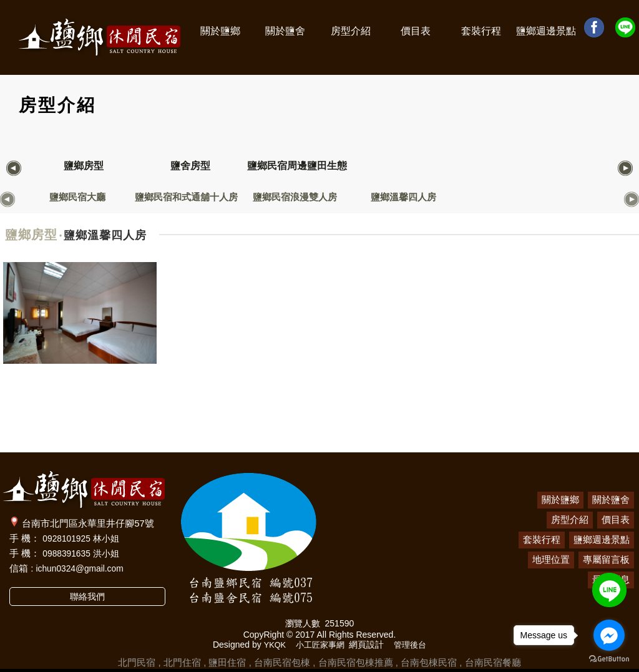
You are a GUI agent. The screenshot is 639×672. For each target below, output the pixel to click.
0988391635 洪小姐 (84, 553)
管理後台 (413, 645)
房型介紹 (351, 31)
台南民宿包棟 (282, 662)
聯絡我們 (87, 597)
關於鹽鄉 (220, 31)
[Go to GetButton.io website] (609, 659)
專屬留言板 (606, 559)
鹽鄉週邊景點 (546, 31)
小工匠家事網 (319, 645)
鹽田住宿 (227, 662)
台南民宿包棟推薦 (356, 662)
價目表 (416, 31)
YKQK (272, 645)
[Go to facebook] (609, 635)
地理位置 (551, 559)
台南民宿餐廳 (493, 662)
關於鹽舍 (285, 31)
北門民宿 (137, 662)
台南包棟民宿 (429, 662)
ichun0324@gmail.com (84, 568)
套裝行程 (481, 31)
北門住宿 (182, 662)
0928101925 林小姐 (84, 538)
